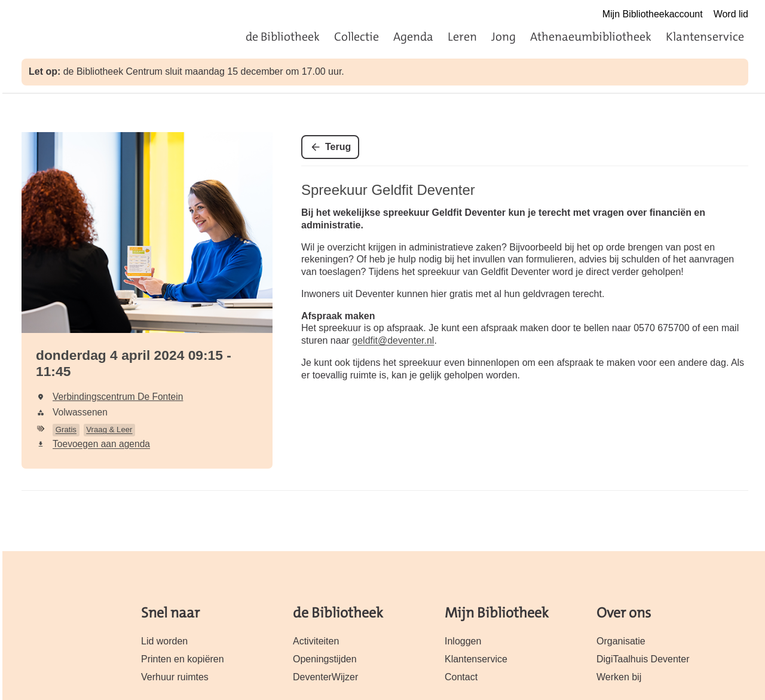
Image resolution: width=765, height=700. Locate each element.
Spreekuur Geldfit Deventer (388, 190)
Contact (461, 677)
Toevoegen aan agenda (101, 444)
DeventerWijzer (325, 677)
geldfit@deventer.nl (393, 340)
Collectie (357, 36)
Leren (462, 36)
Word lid (731, 14)
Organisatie (621, 641)
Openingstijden (325, 659)
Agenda (413, 36)
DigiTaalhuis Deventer (643, 659)
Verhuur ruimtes (175, 677)
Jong (504, 36)
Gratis (66, 430)
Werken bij (619, 677)
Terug (338, 147)
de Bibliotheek (283, 36)
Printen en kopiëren (183, 659)
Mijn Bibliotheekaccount (653, 14)
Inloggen (463, 641)
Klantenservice (705, 36)
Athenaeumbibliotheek (591, 36)
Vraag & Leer (109, 430)
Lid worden (164, 641)
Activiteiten (316, 641)
